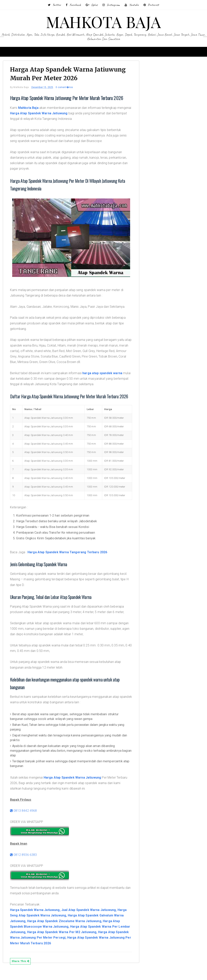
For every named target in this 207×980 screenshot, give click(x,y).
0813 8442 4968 (26, 818)
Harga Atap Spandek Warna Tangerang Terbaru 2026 (70, 560)
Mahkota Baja (31, 109)
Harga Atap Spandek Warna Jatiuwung (56, 115)
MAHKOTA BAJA (103, 21)
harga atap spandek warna (105, 373)
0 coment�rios (67, 89)
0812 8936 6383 (26, 862)
